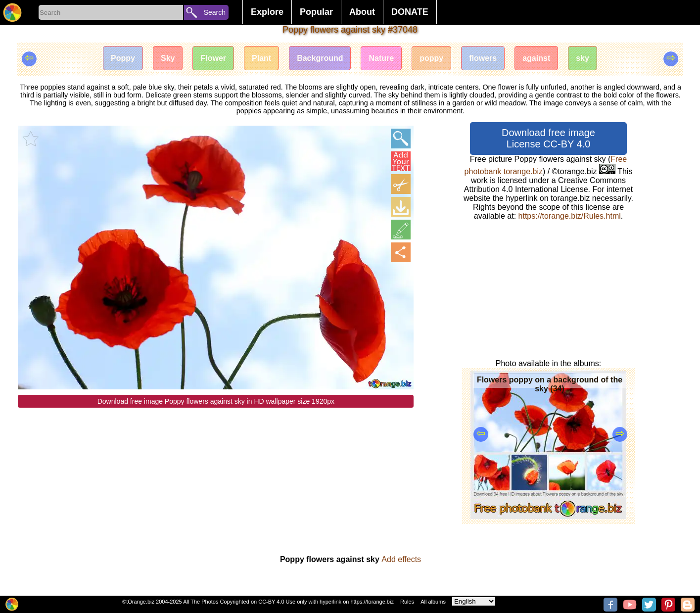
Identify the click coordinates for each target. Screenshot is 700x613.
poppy (431, 58)
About (362, 12)
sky (583, 58)
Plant (261, 58)
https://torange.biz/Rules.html (570, 216)
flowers (483, 58)
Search (215, 12)
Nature (381, 58)
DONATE (410, 12)
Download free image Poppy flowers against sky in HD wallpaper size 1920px (216, 401)
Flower (213, 58)
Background (320, 58)
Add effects (401, 559)
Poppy (123, 58)
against (536, 58)
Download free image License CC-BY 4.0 (548, 138)
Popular (316, 12)
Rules (407, 602)
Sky (168, 58)
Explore (267, 12)
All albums (433, 602)
